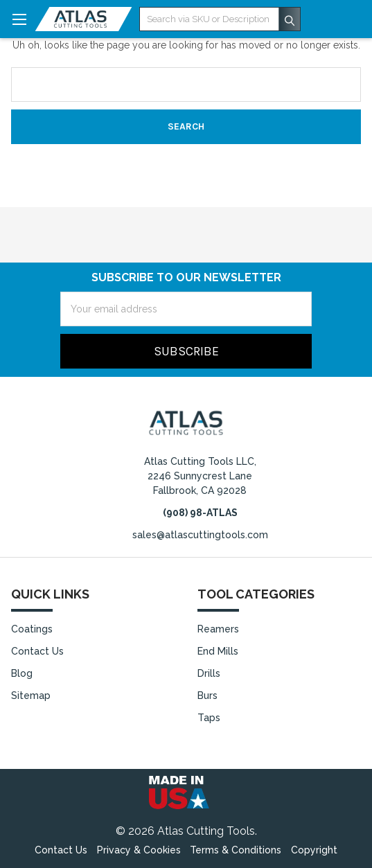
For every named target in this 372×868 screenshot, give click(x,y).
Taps (209, 718)
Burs (207, 696)
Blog (22, 673)
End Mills (218, 651)
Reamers (218, 629)
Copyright (314, 850)
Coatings (32, 629)
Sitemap (31, 696)
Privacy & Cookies (139, 850)
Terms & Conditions (236, 850)
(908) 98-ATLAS (200, 513)
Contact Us (37, 651)
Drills (209, 673)
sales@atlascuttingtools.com (200, 535)
